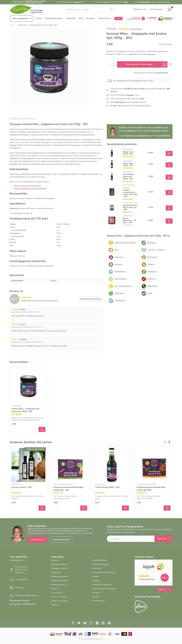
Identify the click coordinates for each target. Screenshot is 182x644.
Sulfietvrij (151, 279)
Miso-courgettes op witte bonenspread (30, 188)
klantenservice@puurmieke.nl (138, 136)
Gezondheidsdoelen (54, 18)
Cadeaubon (71, 18)
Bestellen (55, 560)
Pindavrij (151, 264)
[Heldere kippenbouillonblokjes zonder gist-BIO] (154, 465)
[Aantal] (35, 429)
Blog (81, 18)
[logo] (28, 9)
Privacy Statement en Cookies (104, 589)
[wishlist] (156, 9)
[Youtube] (85, 623)
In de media (96, 568)
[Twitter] (79, 623)
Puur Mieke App (98, 601)
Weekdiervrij (120, 301)
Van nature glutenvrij (123, 286)
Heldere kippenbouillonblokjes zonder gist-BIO (151, 489)
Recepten (91, 18)
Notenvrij (118, 264)
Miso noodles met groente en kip (28, 186)
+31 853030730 (163, 136)
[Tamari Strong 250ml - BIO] (112, 465)
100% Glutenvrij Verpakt (125, 243)
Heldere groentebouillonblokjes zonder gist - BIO (68, 489)
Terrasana (111, 29)
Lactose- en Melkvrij (156, 250)
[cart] (169, 9)
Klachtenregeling (58, 585)
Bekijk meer (164, 589)
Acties (118, 18)
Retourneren (56, 572)
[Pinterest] (103, 623)
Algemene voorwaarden (102, 585)
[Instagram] (91, 623)
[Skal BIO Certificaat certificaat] (68, 634)
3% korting (146, 2)
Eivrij (116, 250)
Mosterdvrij (152, 257)
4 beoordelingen (136, 29)
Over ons (55, 605)
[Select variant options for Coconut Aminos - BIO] (42, 508)
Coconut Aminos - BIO (22, 487)
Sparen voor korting (59, 601)
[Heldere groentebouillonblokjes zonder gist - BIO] (70, 465)
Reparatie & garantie (60, 576)
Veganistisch (153, 286)
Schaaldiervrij (120, 272)
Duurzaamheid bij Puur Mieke (103, 572)
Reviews (55, 589)
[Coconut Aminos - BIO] (28, 465)
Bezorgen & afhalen (59, 568)
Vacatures (96, 581)
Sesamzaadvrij (121, 279)
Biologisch (152, 243)
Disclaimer (96, 593)
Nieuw (39, 18)
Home (12, 25)
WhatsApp (19, 588)
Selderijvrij (152, 272)
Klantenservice (105, 18)
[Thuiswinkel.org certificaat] (166, 19)
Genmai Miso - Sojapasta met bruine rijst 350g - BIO (38, 25)
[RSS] (109, 623)
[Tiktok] (97, 623)
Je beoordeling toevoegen (90, 299)
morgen (77, 2)
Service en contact (59, 597)
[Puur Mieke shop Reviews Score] (143, 19)
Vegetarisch (119, 293)
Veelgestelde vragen (60, 581)
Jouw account (57, 593)
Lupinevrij (119, 257)
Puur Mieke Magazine (100, 564)
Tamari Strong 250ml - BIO (107, 487)
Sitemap (95, 597)
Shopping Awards (99, 560)
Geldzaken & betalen (60, 564)
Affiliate (95, 576)
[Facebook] (73, 623)
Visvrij (150, 293)
